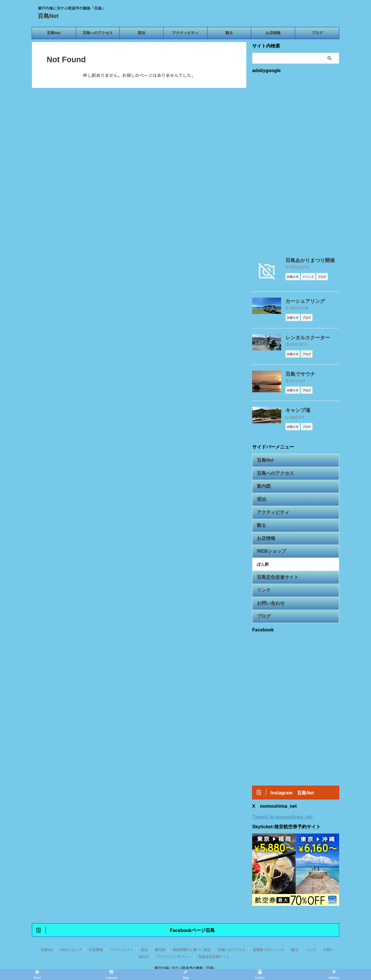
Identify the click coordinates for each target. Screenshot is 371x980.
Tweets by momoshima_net (282, 801)
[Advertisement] (296, 164)
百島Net (48, 16)
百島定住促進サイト (274, 564)
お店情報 (273, 33)
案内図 (262, 481)
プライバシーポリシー (174, 942)
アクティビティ (185, 33)
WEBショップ (269, 540)
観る (229, 33)
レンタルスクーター (304, 337)
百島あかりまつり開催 (306, 260)
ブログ (317, 33)
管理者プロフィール (268, 935)
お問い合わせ (268, 588)
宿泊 (141, 33)
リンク (262, 576)
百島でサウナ (298, 373)
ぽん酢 (263, 552)
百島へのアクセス (98, 33)
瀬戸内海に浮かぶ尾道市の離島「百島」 (185, 953)
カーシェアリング (302, 301)
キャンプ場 (296, 409)
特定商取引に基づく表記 (192, 935)
